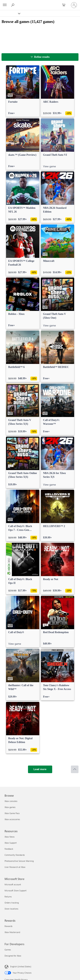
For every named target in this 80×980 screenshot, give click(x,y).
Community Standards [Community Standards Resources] (15, 855)
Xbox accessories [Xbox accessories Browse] (12, 819)
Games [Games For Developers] (8, 950)
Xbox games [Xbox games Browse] (10, 807)
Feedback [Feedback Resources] (9, 849)
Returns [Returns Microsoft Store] (8, 897)
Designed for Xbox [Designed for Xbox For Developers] (13, 956)
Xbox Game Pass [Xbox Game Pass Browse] (12, 813)
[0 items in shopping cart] (65, 5)
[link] (23, 91)
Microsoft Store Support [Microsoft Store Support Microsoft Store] (16, 890)
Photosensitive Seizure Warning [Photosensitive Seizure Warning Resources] (19, 861)
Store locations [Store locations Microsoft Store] (11, 909)
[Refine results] (40, 57)
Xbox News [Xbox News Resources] (10, 837)
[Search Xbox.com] (13, 5)
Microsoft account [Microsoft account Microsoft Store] (13, 884)
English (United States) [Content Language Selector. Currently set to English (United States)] (21, 966)
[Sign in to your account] (74, 5)
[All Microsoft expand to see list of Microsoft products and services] (5, 5)
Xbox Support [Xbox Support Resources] (11, 843)
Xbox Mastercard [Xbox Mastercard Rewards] (12, 932)
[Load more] (40, 769)
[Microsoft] (40, 3)
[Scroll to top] (75, 769)
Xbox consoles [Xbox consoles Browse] (11, 801)
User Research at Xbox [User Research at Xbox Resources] (15, 867)
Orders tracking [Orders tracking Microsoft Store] (12, 903)
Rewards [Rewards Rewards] (9, 926)
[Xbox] (10, 13)
